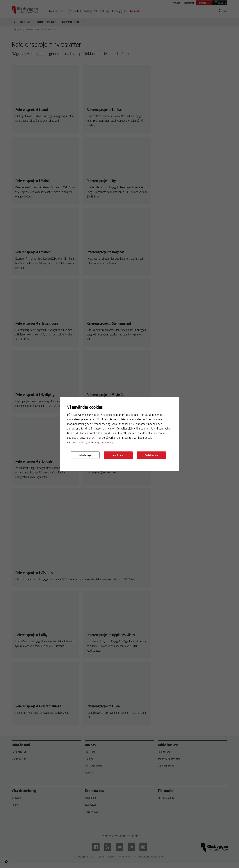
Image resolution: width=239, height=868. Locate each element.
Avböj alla (118, 455)
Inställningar (85, 455)
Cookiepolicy (79, 442)
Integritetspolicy (103, 442)
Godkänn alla (152, 455)
